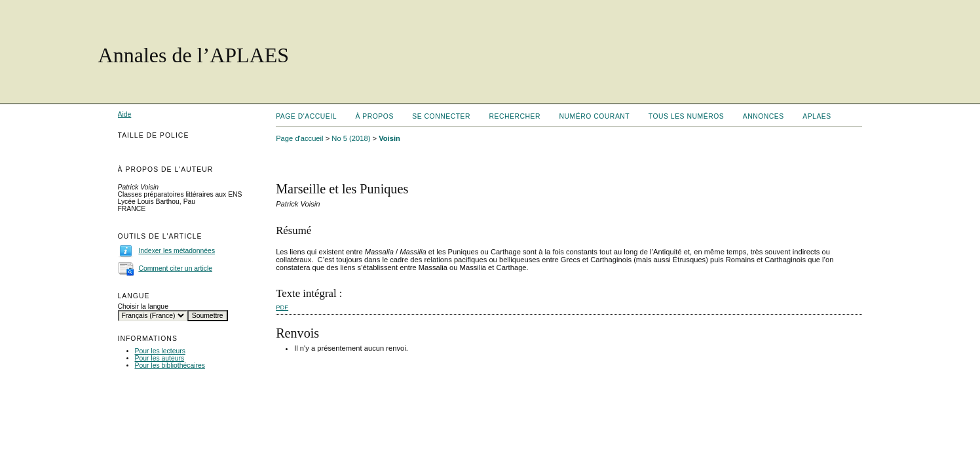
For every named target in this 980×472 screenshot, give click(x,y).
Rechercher (515, 116)
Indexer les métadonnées (177, 251)
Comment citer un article (175, 268)
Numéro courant (595, 116)
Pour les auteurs (160, 358)
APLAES (817, 116)
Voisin (389, 138)
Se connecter (441, 116)
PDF (282, 307)
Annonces (763, 116)
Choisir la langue (143, 306)
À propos (374, 116)
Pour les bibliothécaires (170, 365)
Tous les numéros (687, 116)
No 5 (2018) (351, 138)
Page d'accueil (306, 116)
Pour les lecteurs (160, 351)
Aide (125, 114)
